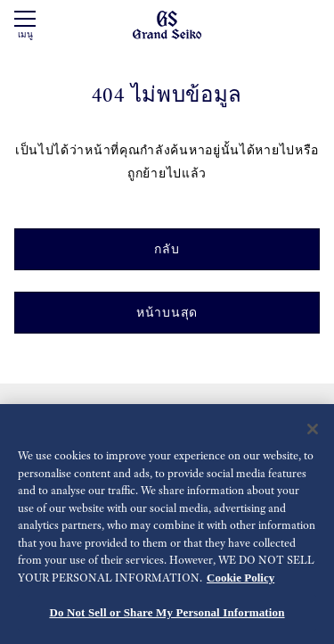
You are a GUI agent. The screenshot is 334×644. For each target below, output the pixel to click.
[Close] (313, 431)
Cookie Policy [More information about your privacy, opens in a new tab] (240, 578)
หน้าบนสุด (167, 312)
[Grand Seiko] (167, 24)
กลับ (167, 249)
